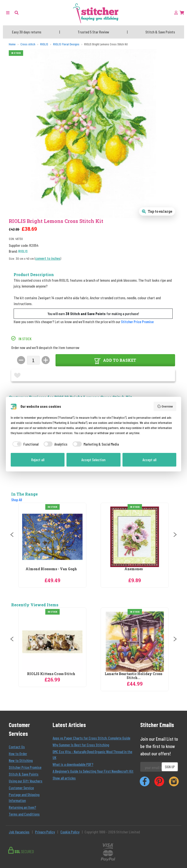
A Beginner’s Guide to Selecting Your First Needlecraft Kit (93, 771)
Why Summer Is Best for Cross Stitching (81, 745)
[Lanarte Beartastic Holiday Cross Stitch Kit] (135, 642)
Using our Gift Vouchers (26, 781)
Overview (165, 406)
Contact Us (17, 747)
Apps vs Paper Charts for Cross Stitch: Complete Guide (91, 738)
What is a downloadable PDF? (73, 764)
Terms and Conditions (24, 814)
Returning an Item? (22, 807)
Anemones (134, 569)
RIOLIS (23, 251)
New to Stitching (21, 760)
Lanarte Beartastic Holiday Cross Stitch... (133, 676)
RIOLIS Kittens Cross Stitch (51, 674)
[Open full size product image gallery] (157, 211)
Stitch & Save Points (24, 774)
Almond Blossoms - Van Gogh (51, 569)
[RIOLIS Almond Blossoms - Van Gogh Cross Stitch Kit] (52, 537)
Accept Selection (93, 460)
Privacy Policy (45, 832)
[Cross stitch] (28, 44)
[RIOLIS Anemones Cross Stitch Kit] (135, 537)
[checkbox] (25, 444)
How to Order (18, 753)
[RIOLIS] (44, 44)
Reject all (38, 460)
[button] (17, 13)
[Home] (12, 44)
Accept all (149, 460)
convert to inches (48, 258)
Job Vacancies (19, 832)
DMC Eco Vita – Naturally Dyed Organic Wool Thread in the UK (92, 754)
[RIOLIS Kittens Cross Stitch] (52, 642)
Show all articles (64, 778)
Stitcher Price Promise (137, 322)
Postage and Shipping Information (24, 797)
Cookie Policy (70, 832)
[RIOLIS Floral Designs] (66, 44)
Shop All (17, 500)
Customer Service (21, 788)
